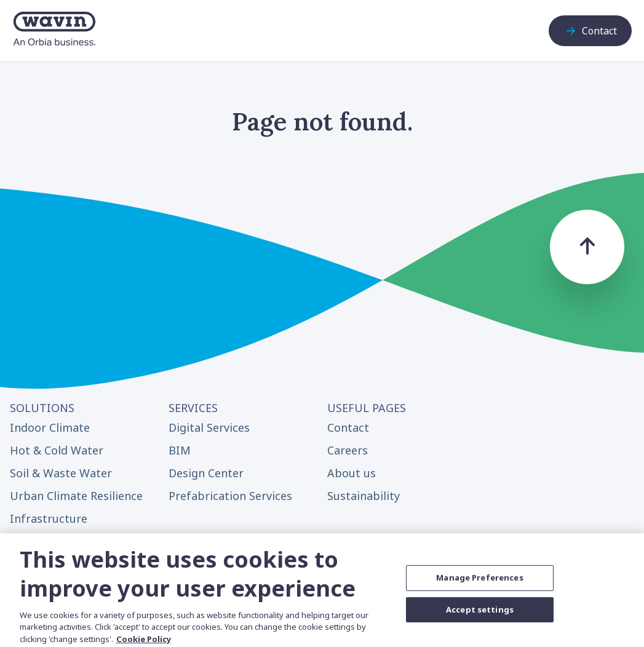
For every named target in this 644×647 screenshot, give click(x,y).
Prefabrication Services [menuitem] (230, 496)
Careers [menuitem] (348, 450)
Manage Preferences (479, 584)
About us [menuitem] (352, 473)
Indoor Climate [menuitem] (50, 427)
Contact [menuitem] (348, 427)
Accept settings (480, 615)
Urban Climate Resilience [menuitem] (76, 496)
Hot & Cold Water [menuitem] (57, 450)
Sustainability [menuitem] (364, 496)
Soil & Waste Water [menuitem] (61, 473)
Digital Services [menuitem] (209, 427)
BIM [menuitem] (180, 450)
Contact (590, 31)
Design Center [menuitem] (206, 473)
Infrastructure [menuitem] (49, 518)
